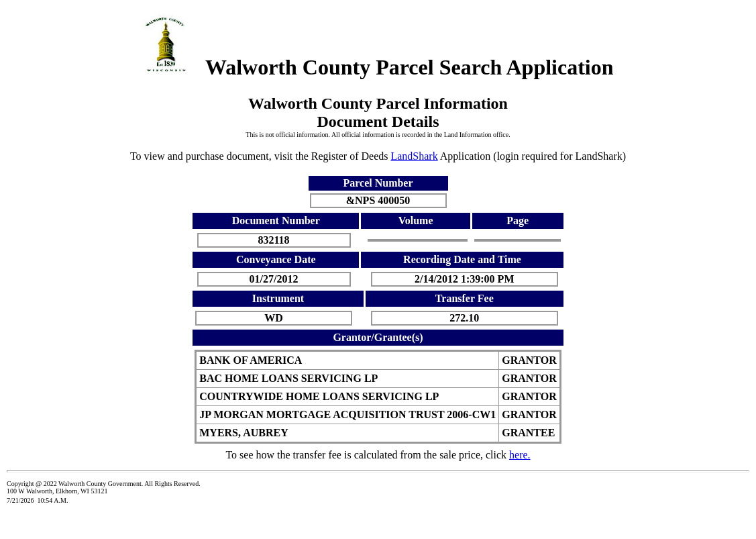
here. (520, 455)
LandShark (414, 156)
